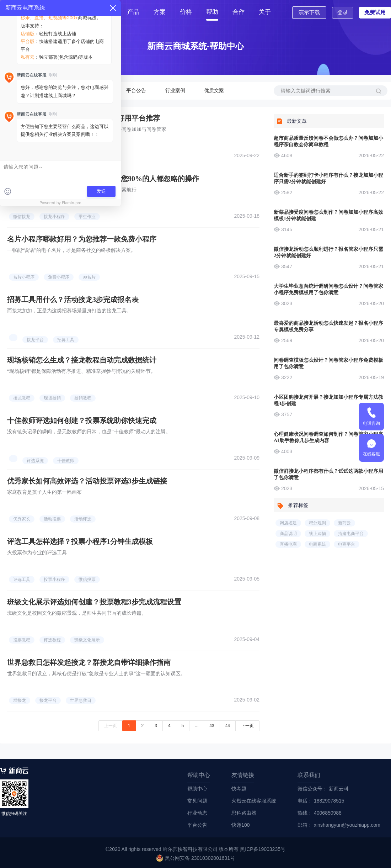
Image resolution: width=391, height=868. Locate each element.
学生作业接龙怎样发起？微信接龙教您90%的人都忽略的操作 (103, 179)
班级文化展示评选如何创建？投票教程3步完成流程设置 (94, 602)
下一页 (247, 726)
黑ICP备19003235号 (263, 849)
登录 (343, 12)
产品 (133, 12)
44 (228, 726)
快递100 (240, 825)
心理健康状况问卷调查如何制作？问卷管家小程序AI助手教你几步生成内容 (328, 437)
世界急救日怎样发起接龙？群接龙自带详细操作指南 (89, 662)
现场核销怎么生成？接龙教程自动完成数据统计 (82, 360)
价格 (186, 12)
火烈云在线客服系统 (254, 801)
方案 (160, 12)
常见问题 (58, 91)
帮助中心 (19, 91)
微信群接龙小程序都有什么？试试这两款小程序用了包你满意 (328, 474)
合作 (239, 12)
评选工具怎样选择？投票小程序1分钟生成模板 (80, 541)
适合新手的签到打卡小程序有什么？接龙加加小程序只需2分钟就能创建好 (328, 178)
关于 (265, 12)
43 (212, 726)
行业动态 (97, 91)
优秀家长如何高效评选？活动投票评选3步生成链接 (87, 481)
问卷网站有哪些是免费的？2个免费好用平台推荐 (84, 118)
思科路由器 (244, 813)
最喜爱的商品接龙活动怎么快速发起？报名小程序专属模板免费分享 (328, 326)
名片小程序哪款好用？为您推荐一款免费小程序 (82, 239)
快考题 (239, 789)
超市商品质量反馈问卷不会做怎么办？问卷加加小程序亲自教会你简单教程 (328, 141)
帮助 (212, 12)
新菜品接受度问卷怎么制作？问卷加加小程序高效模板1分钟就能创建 (328, 215)
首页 (107, 12)
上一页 (111, 726)
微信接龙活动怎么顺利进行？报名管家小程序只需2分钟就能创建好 (328, 252)
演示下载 (309, 12)
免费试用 (375, 12)
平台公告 (136, 91)
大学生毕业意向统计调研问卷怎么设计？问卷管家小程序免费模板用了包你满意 (328, 289)
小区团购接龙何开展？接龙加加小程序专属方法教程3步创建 (328, 400)
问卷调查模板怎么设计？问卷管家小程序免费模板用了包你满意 (328, 363)
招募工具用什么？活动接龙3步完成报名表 (73, 300)
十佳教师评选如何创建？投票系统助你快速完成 (82, 420)
